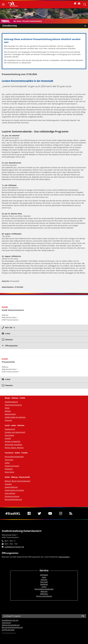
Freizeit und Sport (12, 466)
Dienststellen (64, 557)
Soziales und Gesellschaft (15, 432)
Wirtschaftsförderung (13, 499)
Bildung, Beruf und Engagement (18, 481)
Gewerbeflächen (11, 487)
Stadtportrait (10, 429)
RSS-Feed (44, 582)
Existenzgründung (12, 496)
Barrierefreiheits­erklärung (12, 627)
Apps (44, 577)
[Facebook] (29, 513)
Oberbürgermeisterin (13, 405)
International (10, 493)
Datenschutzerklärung (11, 625)
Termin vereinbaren (44, 596)
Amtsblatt (44, 575)
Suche (44, 587)
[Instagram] (61, 513)
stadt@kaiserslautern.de (14, 547)
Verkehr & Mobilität (13, 441)
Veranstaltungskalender (14, 457)
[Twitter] (39, 513)
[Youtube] (50, 513)
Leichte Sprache (8, 630)
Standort (8, 484)
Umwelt (8, 438)
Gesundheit (9, 435)
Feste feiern (9, 472)
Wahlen (8, 411)
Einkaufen (9, 469)
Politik (7, 408)
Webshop (44, 594)
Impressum (6, 623)
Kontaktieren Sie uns (10, 620)
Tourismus (9, 460)
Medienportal (10, 414)
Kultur (7, 463)
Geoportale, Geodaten (13, 445)
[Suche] (83, 616)
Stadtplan (44, 584)
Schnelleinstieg (45, 26)
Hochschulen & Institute (14, 490)
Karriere (44, 580)
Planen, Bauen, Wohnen (14, 448)
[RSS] (71, 513)
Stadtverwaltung (11, 402)
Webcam (44, 591)
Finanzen (8, 420)
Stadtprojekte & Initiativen (15, 417)
